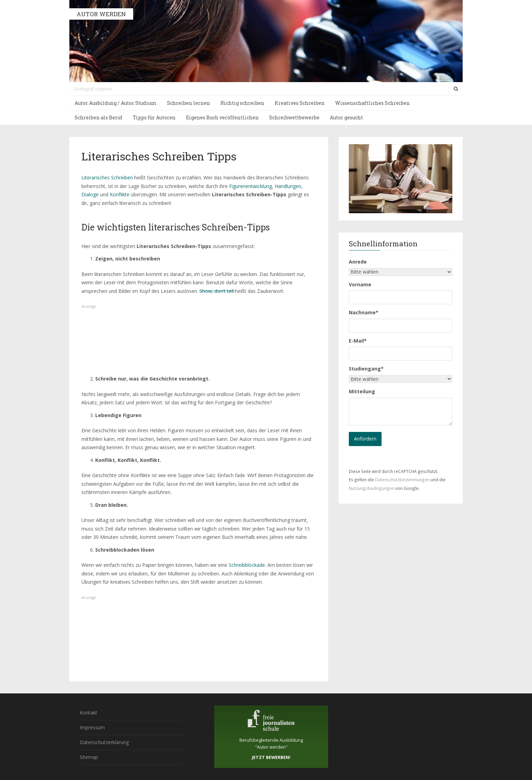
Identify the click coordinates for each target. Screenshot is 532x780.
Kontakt (88, 713)
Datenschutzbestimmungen (402, 480)
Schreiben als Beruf (98, 117)
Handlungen (288, 186)
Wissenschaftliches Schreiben (372, 103)
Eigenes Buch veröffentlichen (222, 117)
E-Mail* (358, 341)
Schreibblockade (247, 565)
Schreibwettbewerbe (294, 117)
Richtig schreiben (242, 103)
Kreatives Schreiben (300, 103)
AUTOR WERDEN (101, 14)
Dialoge (90, 194)
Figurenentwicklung (250, 186)
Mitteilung (362, 391)
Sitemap (89, 757)
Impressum (92, 727)
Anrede (358, 262)
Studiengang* (366, 369)
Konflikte (120, 194)
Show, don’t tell (217, 291)
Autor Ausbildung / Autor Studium (116, 103)
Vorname (360, 284)
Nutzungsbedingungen (372, 488)
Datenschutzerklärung (104, 742)
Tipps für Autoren (154, 117)
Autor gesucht (346, 117)
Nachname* (364, 312)
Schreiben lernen (189, 103)
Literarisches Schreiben (107, 177)
